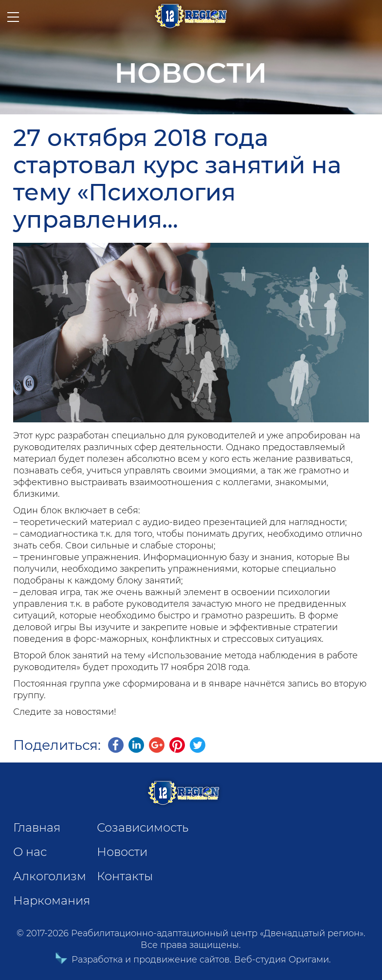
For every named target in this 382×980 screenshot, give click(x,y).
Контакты (125, 876)
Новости (122, 852)
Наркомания (52, 900)
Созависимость (143, 827)
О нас (30, 852)
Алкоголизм (50, 876)
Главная (37, 827)
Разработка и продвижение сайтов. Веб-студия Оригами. (191, 960)
